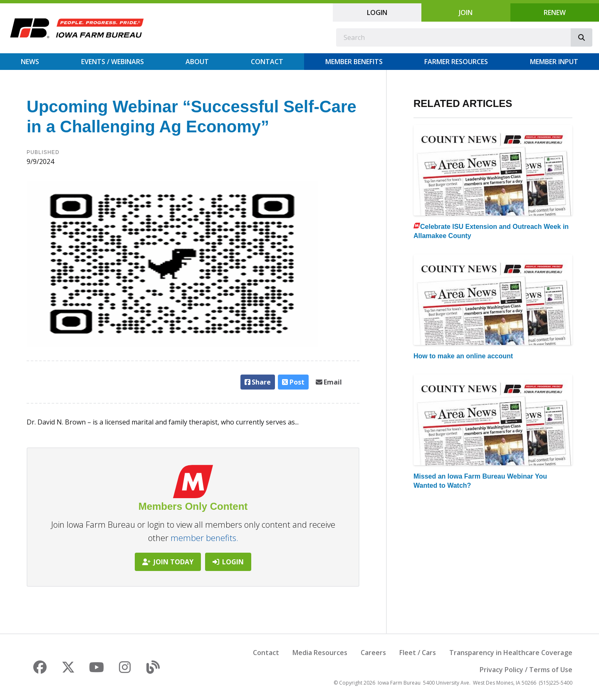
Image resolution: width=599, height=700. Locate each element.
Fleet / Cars (418, 653)
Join (466, 12)
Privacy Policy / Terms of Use (526, 670)
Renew (555, 12)
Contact (267, 62)
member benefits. (204, 538)
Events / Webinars (113, 62)
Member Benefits (354, 62)
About (197, 62)
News (30, 62)
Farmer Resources (456, 62)
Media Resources (320, 653)
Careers (373, 653)
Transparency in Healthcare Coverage (511, 653)
